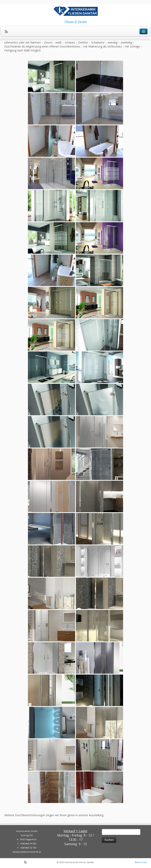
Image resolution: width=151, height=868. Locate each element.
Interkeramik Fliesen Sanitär (79, 862)
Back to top (141, 862)
